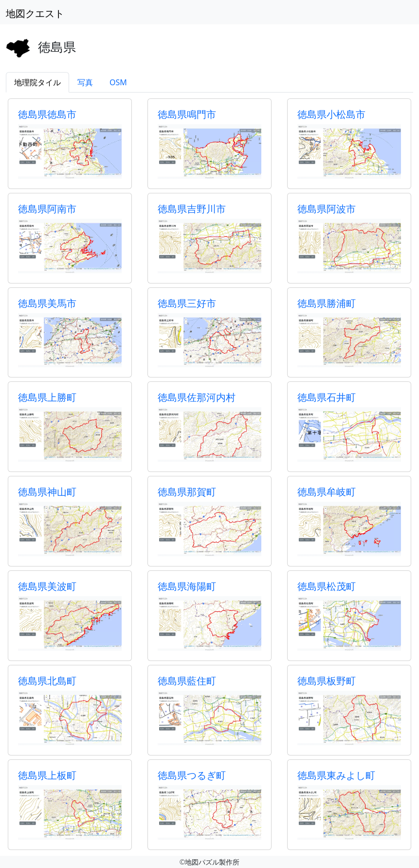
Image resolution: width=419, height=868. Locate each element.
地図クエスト (35, 13)
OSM (118, 82)
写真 (85, 82)
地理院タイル (37, 82)
